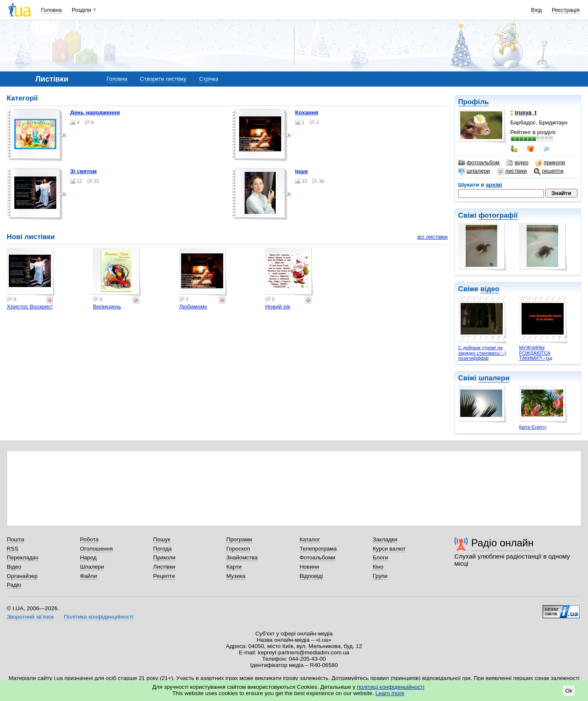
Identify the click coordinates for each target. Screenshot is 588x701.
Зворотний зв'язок (30, 617)
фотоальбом (479, 163)
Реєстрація (566, 10)
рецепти (549, 171)
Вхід (537, 10)
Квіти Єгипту (533, 427)
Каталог (310, 539)
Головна (51, 10)
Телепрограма (318, 549)
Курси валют (389, 549)
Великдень (107, 307)
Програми (239, 539)
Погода (162, 549)
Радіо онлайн (502, 543)
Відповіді (311, 576)
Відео (14, 567)
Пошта (15, 539)
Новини (310, 567)
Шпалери (92, 567)
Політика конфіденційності (99, 617)
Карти (234, 567)
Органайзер (22, 576)
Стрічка (209, 79)
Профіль (473, 102)
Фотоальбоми (318, 557)
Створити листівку (163, 79)
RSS (13, 549)
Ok (569, 691)
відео (517, 163)
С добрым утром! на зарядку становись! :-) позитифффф (482, 353)
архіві (494, 185)
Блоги (381, 557)
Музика (236, 576)
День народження (95, 112)
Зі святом (84, 171)
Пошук (162, 539)
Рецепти (164, 576)
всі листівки (432, 237)
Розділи (82, 10)
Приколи (164, 557)
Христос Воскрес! (30, 307)
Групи (380, 576)
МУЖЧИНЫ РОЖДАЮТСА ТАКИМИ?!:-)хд (536, 353)
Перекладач (22, 557)
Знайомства (242, 557)
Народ (88, 557)
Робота (89, 539)
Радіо (14, 585)
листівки (512, 171)
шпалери (474, 171)
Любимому (193, 307)
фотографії (498, 215)
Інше (302, 171)
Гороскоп (238, 549)
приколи (550, 163)
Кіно (378, 567)
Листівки (164, 567)
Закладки (385, 539)
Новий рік (278, 307)
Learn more (390, 693)
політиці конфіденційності (391, 687)
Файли (88, 576)
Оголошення (96, 549)
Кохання (307, 112)
